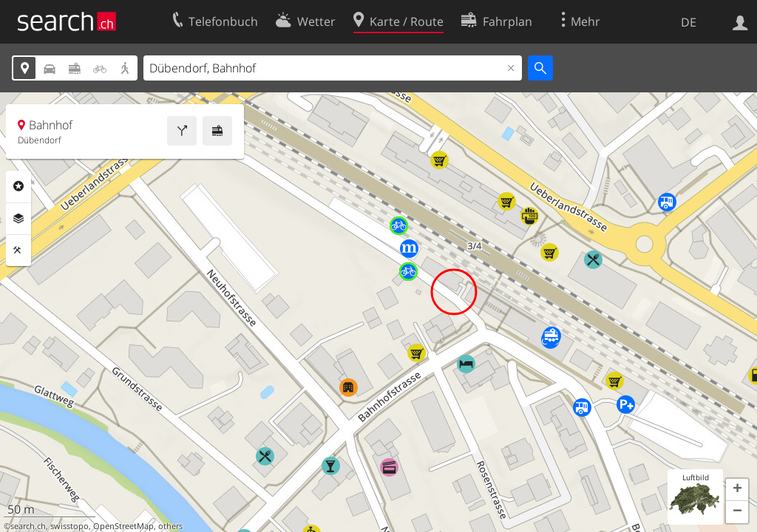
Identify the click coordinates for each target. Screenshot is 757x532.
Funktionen (18, 250)
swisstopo (69, 526)
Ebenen (18, 219)
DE (689, 22)
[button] (737, 490)
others (170, 526)
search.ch (28, 526)
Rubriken (18, 186)
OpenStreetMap (123, 526)
